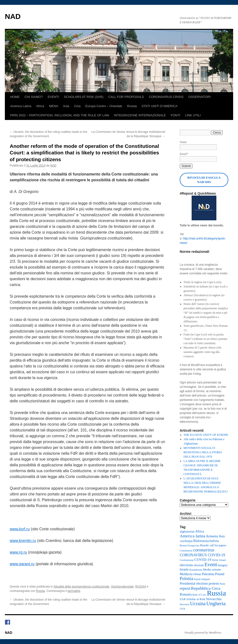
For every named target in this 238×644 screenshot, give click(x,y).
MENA (54, 106)
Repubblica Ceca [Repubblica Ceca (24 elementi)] (206, 588)
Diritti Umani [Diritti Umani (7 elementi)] (219, 560)
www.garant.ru (22, 564)
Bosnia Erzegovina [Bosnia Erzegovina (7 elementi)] (190, 545)
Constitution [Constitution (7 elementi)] (186, 551)
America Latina (21, 106)
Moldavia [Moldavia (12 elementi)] (186, 574)
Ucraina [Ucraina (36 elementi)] (198, 604)
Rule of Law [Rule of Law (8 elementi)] (199, 595)
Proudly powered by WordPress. (203, 633)
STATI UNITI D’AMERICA (160, 106)
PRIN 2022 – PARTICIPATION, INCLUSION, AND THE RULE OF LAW (60, 115)
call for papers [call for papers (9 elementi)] (218, 545)
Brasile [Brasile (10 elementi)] (204, 545)
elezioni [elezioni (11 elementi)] (199, 565)
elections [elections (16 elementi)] (186, 565)
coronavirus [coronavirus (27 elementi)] (204, 550)
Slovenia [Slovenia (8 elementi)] (185, 604)
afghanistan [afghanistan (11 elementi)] (187, 531)
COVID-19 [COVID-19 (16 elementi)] (203, 560)
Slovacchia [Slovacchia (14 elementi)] (214, 599)
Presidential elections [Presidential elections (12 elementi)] (194, 584)
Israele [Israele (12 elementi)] (184, 569)
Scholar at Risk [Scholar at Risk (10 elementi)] (196, 599)
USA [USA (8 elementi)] (183, 609)
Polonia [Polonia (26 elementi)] (186, 579)
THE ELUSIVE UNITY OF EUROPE (206, 435)
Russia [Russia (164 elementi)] (216, 593)
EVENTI (53, 97)
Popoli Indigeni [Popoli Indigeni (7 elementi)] (202, 579)
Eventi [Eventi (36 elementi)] (211, 564)
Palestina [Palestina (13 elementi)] (208, 574)
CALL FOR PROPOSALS (126, 97)
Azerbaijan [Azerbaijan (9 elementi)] (186, 541)
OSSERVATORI (200, 97)
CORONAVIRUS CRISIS (166, 97)
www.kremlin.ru (23, 541)
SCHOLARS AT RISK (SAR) (84, 97)
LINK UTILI (193, 115)
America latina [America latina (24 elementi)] (192, 536)
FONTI (175, 115)
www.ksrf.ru (20, 529)
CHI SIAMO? (34, 97)
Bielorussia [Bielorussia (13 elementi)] (201, 541)
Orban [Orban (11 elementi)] (197, 574)
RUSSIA (141, 587)
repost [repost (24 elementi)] (185, 588)
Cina (77, 106)
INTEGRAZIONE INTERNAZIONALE (140, 115)
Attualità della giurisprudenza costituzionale (81, 587)
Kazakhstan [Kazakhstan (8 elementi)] (196, 570)
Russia (132, 106)
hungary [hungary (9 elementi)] (223, 565)
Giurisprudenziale (122, 587)
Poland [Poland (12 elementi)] (220, 574)
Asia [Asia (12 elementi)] (222, 536)
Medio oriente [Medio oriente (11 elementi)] (212, 569)
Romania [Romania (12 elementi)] (186, 594)
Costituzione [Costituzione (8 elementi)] (187, 560)
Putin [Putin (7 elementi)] (223, 584)
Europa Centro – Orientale (104, 106)
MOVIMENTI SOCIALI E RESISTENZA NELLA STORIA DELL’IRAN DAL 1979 (203, 452)
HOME (15, 97)
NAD (13, 16)
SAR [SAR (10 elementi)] (183, 599)
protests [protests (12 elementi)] (214, 584)
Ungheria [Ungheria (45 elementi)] (216, 604)
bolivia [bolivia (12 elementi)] (214, 541)
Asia (66, 106)
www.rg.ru (18, 552)
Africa (40, 106)
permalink (74, 591)
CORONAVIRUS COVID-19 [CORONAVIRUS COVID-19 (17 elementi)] (202, 555)
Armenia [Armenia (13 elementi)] (212, 536)
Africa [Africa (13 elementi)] (200, 531)
